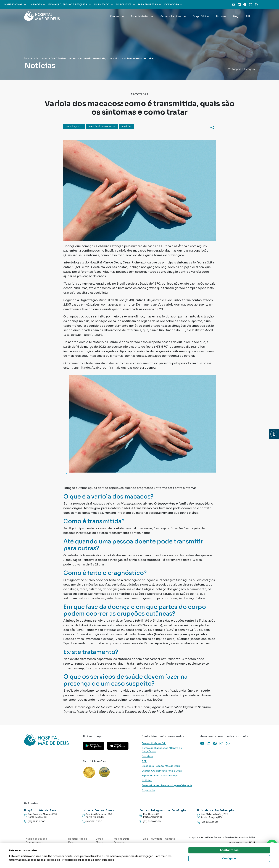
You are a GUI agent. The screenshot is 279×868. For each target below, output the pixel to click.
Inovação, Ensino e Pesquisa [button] (69, 4)
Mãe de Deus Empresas (121, 841)
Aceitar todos (229, 850)
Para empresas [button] (149, 4)
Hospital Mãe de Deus (78, 841)
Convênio (147, 756)
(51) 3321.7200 (92, 822)
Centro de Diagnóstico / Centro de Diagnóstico (162, 750)
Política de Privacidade (61, 860)
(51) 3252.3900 (207, 822)
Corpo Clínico (201, 16)
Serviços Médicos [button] (173, 16)
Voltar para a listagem (241, 69)
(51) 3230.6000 (35, 822)
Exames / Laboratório (154, 743)
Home (28, 58)
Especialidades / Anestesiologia (160, 776)
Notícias (221, 16)
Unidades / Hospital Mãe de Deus (161, 766)
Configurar (229, 858)
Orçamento (148, 790)
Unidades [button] (37, 4)
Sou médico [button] (103, 4)
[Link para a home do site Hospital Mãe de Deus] (51, 744)
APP (248, 16)
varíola (126, 126)
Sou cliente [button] (125, 4)
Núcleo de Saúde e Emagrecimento (37, 841)
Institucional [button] (15, 4)
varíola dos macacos (102, 126)
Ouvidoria (157, 839)
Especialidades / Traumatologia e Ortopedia (167, 785)
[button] (274, 434)
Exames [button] (117, 16)
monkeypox (74, 126)
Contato (170, 839)
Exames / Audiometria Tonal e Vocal (162, 771)
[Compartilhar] (212, 127)
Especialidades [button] (142, 16)
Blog (236, 16)
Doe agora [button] (173, 4)
